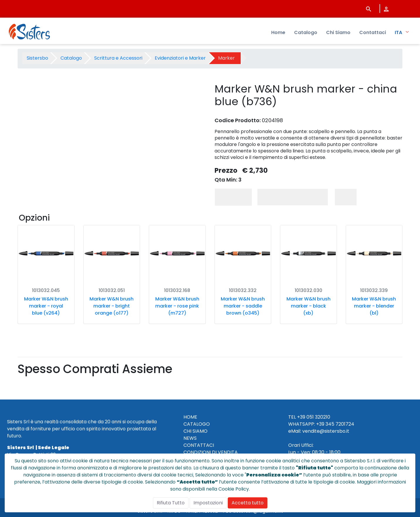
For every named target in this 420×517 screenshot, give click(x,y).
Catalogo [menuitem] (306, 32)
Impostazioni (208, 503)
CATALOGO (197, 424)
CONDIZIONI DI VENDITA (211, 452)
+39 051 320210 (314, 417)
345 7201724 (340, 424)
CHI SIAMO (195, 431)
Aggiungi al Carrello (293, 197)
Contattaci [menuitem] (373, 32)
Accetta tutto (248, 503)
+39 (320, 424)
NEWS (190, 438)
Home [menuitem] (278, 32)
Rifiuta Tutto (171, 503)
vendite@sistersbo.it (326, 431)
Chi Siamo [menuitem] (338, 32)
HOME (190, 417)
